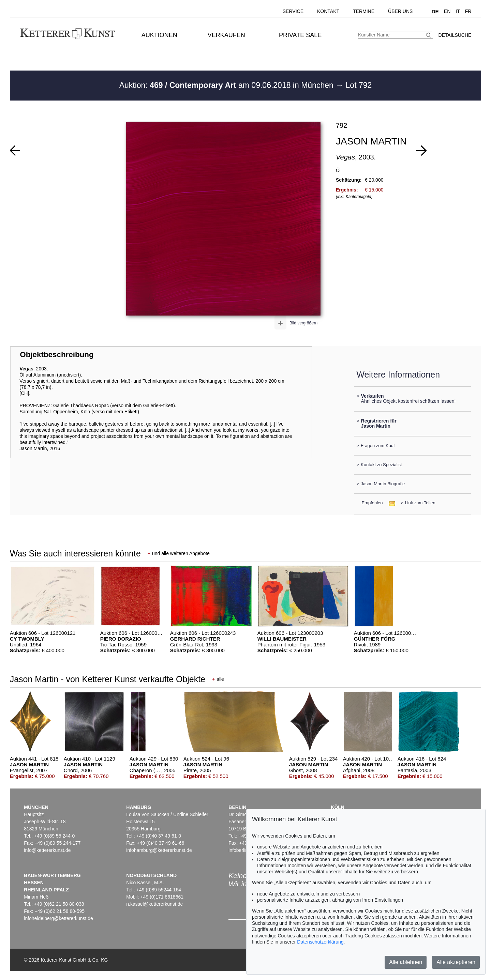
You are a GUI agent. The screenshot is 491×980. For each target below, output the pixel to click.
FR (468, 11)
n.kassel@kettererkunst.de (154, 904)
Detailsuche (455, 35)
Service (293, 11)
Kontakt (328, 11)
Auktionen (159, 35)
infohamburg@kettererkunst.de (159, 850)
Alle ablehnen (406, 962)
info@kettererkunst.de (47, 850)
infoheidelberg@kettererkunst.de (58, 918)
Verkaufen (226, 35)
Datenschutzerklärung (320, 942)
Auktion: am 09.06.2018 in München (228, 85)
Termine (364, 11)
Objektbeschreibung (57, 355)
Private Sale (300, 35)
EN (447, 11)
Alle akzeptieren (456, 962)
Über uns (400, 11)
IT (458, 11)
